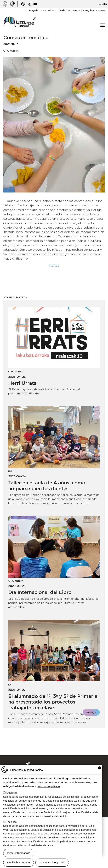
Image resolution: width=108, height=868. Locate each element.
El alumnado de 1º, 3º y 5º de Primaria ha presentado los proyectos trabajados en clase (53, 702)
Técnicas (11, 822)
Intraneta (74, 10)
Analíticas (12, 793)
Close (100, 768)
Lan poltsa (48, 10)
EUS (101, 4)
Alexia (61, 10)
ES (106, 4)
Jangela (33, 10)
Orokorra (11, 51)
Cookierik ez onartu (19, 862)
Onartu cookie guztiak (52, 862)
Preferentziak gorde (19, 853)
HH (10, 471)
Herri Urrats (22, 383)
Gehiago (91, 712)
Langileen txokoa (94, 10)
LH (10, 685)
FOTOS (54, 266)
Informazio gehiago (49, 786)
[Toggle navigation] (103, 25)
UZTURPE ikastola (19, 15)
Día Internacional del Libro (40, 592)
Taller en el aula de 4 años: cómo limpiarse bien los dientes (47, 486)
